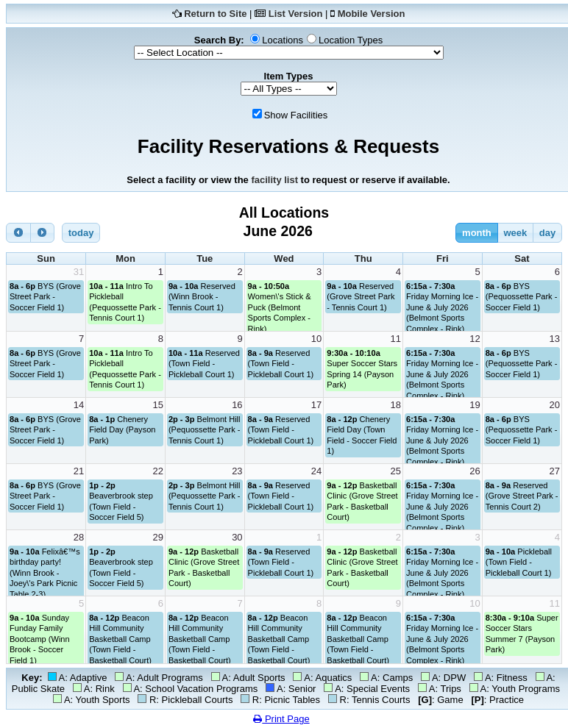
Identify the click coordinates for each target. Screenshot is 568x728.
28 (79, 537)
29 (157, 537)
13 (555, 339)
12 (475, 339)
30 (237, 537)
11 (396, 339)
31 (79, 272)
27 (555, 471)
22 (157, 471)
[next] (43, 233)
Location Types (351, 40)
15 (157, 405)
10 (316, 339)
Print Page (281, 719)
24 (316, 471)
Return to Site (215, 14)
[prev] (18, 233)
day (547, 233)
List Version (296, 14)
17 (316, 405)
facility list (274, 180)
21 (79, 471)
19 (475, 405)
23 (237, 471)
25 (396, 471)
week (515, 233)
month (477, 233)
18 (396, 405)
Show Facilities (296, 115)
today (81, 233)
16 (237, 405)
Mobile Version (372, 14)
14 (79, 405)
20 (555, 405)
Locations (283, 40)
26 (475, 471)
